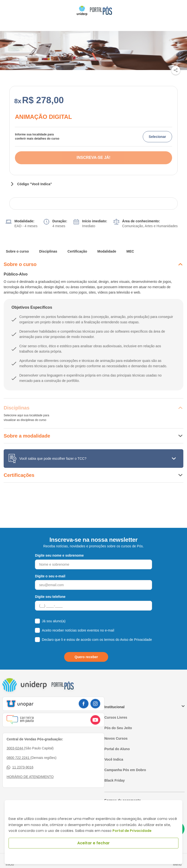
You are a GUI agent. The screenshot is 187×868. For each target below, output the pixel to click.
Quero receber (86, 657)
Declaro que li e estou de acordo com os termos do (97, 640)
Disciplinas (48, 251)
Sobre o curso (17, 251)
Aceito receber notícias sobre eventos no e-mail (78, 630)
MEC (130, 251)
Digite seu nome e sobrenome (59, 555)
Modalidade (107, 251)
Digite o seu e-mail (50, 576)
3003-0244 (15, 748)
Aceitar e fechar (93, 843)
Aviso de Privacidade (136, 640)
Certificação (77, 251)
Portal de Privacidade (132, 831)
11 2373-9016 (20, 767)
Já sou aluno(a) (54, 621)
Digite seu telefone (50, 597)
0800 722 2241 (18, 758)
